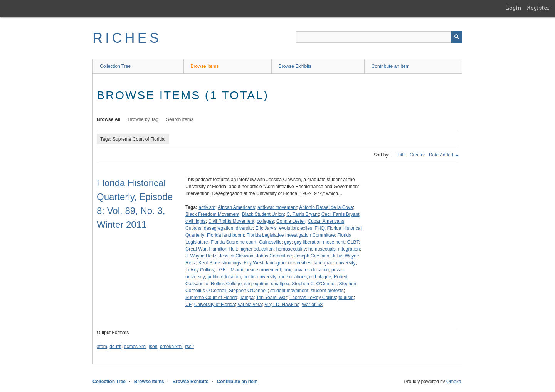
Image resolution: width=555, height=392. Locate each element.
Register (538, 8)
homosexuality (291, 249)
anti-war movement (277, 207)
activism (207, 207)
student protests (327, 291)
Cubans (193, 228)
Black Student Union (263, 214)
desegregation (219, 228)
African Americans (236, 207)
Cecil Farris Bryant (341, 214)
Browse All (109, 119)
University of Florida (215, 305)
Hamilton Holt (223, 249)
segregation (256, 284)
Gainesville (270, 242)
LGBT (222, 270)
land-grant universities (288, 263)
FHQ (320, 228)
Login (513, 8)
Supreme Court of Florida (211, 298)
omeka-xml (171, 347)
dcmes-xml (135, 347)
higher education (256, 249)
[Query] (379, 37)
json (153, 347)
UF (188, 305)
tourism (346, 298)
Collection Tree (115, 66)
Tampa (247, 298)
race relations (293, 277)
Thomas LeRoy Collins (313, 298)
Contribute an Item (391, 66)
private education (311, 270)
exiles (306, 228)
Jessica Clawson (236, 256)
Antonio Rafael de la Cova (326, 207)
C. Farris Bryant (303, 214)
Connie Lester (291, 221)
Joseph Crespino (312, 256)
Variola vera (250, 305)
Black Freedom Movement (212, 214)
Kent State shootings (220, 263)
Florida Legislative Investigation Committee (291, 235)
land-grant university (335, 263)
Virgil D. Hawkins (282, 305)
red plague (320, 277)
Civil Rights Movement (231, 221)
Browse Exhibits (295, 66)
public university (260, 277)
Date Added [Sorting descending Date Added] (442, 155)
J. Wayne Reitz (201, 256)
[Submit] (457, 37)
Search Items (180, 119)
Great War (196, 249)
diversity (244, 228)
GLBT (353, 242)
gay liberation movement (319, 242)
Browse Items (205, 66)
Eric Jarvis (266, 228)
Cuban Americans (326, 221)
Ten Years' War (272, 298)
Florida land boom (225, 235)
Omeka (454, 382)
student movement (289, 291)
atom (102, 347)
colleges (265, 221)
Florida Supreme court (233, 242)
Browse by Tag (144, 119)
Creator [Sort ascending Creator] (417, 155)
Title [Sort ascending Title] (402, 155)
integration (349, 249)
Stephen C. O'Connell (314, 284)
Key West (253, 263)
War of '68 (312, 305)
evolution (288, 228)
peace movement (263, 270)
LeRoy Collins (200, 270)
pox (287, 270)
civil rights (196, 221)
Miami (237, 270)
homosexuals (322, 249)
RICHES (127, 38)
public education (224, 277)
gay (288, 242)
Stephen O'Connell (248, 291)
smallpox (280, 284)
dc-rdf (115, 347)
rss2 (189, 347)
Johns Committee (274, 256)
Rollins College (226, 284)
